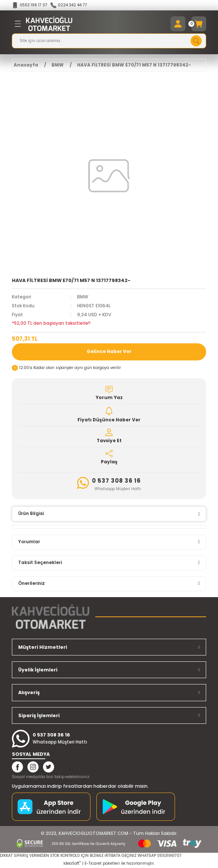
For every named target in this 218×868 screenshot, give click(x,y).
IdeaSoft (72, 863)
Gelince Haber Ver (109, 352)
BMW (83, 297)
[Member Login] (178, 24)
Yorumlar (29, 542)
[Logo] (49, 24)
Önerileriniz (32, 583)
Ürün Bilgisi (31, 514)
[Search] (109, 41)
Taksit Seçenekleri (40, 563)
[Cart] (199, 24)
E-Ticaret (93, 863)
